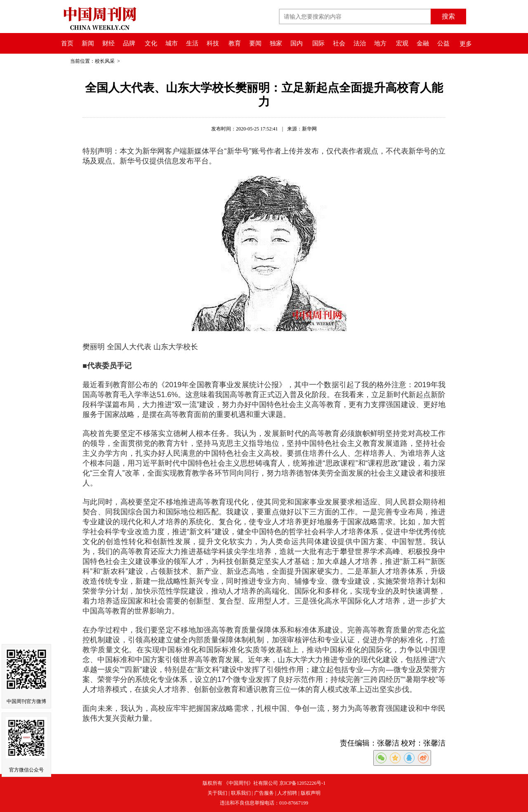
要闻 (255, 43)
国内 (297, 43)
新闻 (88, 43)
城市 (172, 43)
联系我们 (241, 793)
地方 (380, 43)
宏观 (402, 43)
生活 (192, 43)
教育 (235, 43)
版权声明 (311, 793)
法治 (360, 43)
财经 (108, 43)
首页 (67, 43)
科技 (213, 43)
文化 (151, 43)
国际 (318, 43)
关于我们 (217, 793)
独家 (276, 43)
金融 (423, 43)
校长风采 (105, 61)
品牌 (129, 43)
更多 (466, 44)
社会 (339, 43)
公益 (443, 43)
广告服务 (264, 793)
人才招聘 (287, 793)
